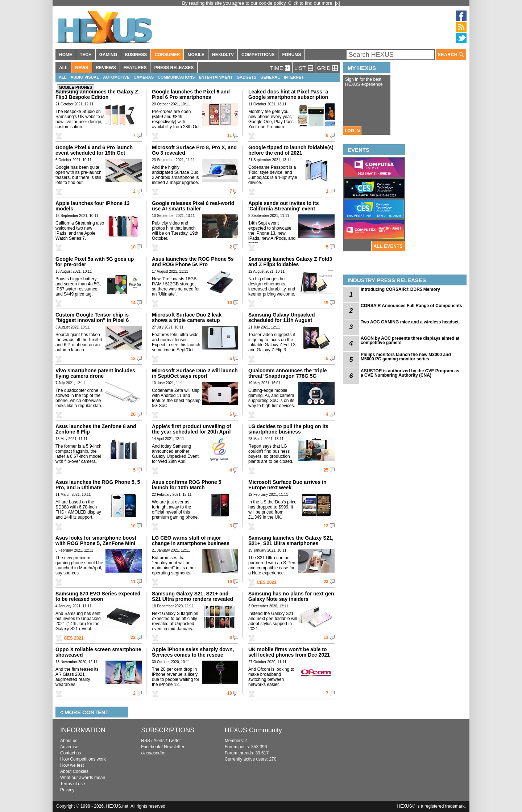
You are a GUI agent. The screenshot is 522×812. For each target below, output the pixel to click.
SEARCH (451, 55)
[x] (337, 3)
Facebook (151, 747)
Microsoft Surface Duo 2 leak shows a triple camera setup (187, 317)
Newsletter (174, 747)
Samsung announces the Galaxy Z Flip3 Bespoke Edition (97, 94)
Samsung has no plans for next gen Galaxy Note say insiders (291, 596)
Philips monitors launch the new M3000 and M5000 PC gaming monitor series (406, 357)
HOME (66, 55)
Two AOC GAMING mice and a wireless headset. (410, 322)
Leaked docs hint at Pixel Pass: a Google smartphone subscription (288, 94)
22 (133, 637)
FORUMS (291, 55)
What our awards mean (83, 778)
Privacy (67, 790)
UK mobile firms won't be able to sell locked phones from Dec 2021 (289, 652)
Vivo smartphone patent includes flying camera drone (95, 373)
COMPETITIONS (258, 55)
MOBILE (196, 55)
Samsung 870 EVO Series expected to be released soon (98, 596)
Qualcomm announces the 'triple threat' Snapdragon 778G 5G (287, 373)
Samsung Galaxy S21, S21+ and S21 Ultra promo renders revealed (192, 596)
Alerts (159, 741)
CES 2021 (267, 582)
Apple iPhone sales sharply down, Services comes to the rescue (193, 652)
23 (326, 582)
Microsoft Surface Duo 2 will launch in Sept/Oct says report (195, 373)
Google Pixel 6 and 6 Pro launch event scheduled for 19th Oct (94, 150)
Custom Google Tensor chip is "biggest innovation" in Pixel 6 (92, 317)
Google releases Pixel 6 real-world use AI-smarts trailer (193, 206)
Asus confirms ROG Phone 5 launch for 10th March (187, 485)
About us (69, 741)
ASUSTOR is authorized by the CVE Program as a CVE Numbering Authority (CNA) (410, 373)
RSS (146, 741)
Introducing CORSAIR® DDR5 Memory (400, 289)
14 (133, 303)
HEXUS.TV (223, 55)
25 (326, 470)
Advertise (69, 747)
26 (133, 414)
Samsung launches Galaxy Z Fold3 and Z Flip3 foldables (290, 262)
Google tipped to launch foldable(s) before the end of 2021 (291, 150)
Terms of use (73, 784)
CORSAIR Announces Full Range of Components (411, 306)
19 (326, 303)
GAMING (108, 55)
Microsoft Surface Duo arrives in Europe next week (287, 485)
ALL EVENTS (388, 246)
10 (133, 247)
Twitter (175, 741)
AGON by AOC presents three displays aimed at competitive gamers (410, 340)
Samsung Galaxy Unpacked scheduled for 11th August (282, 317)
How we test (72, 765)
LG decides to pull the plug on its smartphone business (288, 429)
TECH (86, 55)
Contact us (71, 753)
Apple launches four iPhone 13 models (93, 206)
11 (230, 135)
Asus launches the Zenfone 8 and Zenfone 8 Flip (96, 429)
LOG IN (352, 131)
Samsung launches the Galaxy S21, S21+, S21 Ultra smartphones (291, 541)
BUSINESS (136, 55)
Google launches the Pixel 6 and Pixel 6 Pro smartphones (191, 94)
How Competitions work (83, 759)
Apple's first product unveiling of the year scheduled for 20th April (192, 429)
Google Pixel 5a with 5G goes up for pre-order (95, 262)
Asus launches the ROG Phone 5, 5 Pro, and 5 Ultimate (98, 485)
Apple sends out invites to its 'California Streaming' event (283, 206)
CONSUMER (167, 55)
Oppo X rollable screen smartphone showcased (98, 652)
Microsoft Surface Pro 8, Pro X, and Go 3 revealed (194, 150)
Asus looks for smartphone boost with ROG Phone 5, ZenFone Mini (96, 541)
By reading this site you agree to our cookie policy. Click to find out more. (258, 3)
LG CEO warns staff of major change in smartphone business (191, 541)
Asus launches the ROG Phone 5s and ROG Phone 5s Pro (193, 262)
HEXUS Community (253, 730)
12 (133, 359)
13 (326, 526)
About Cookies (74, 771)
